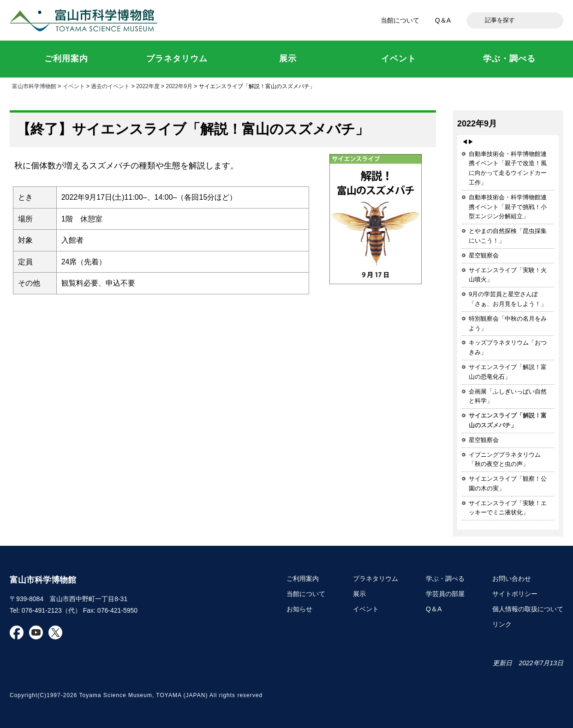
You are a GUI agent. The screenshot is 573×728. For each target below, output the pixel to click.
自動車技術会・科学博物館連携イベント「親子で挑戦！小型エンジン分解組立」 (508, 207)
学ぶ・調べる (445, 579)
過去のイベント (110, 86)
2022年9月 (179, 86)
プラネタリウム (376, 579)
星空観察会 (484, 255)
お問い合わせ (512, 579)
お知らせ (299, 609)
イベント (74, 86)
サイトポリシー (515, 594)
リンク (502, 624)
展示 (359, 594)
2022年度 (148, 86)
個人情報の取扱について (528, 609)
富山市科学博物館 (86, 20)
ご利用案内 (303, 579)
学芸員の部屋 (445, 594)
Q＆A (443, 20)
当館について (400, 20)
